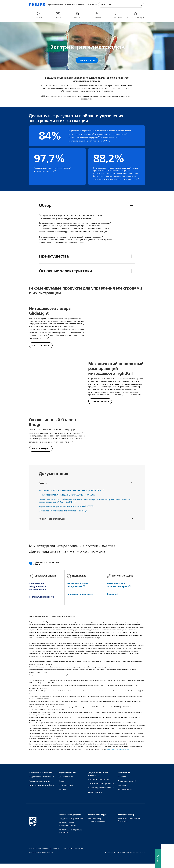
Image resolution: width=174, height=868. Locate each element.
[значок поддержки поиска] (141, 5)
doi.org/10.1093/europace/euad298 (118, 754)
